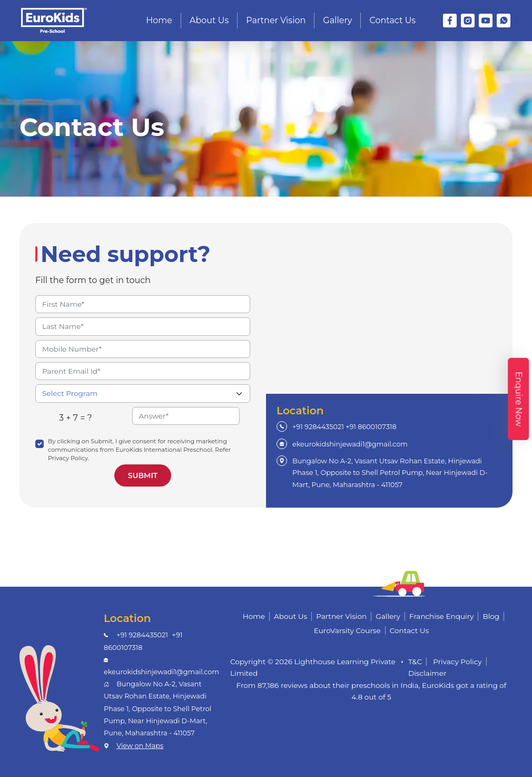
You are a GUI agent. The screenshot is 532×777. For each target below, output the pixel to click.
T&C (415, 662)
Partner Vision (276, 20)
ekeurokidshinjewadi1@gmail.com (350, 444)
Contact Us (392, 20)
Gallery (337, 20)
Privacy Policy (457, 662)
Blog (491, 616)
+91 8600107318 (371, 427)
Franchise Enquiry (441, 616)
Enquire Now (519, 399)
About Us (209, 20)
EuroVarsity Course (347, 630)
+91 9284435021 (318, 427)
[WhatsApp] (504, 21)
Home (159, 20)
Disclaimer (427, 673)
